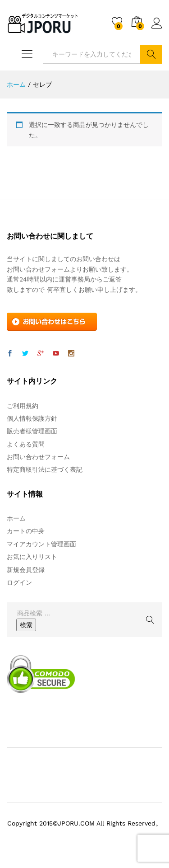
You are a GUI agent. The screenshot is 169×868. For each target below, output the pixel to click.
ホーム (16, 518)
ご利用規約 (23, 406)
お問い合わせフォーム (38, 457)
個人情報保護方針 (32, 418)
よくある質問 (26, 444)
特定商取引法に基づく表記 (45, 469)
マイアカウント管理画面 (41, 544)
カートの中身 (26, 531)
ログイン (157, 23)
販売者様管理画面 (32, 431)
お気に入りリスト (32, 557)
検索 (151, 54)
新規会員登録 (26, 570)
